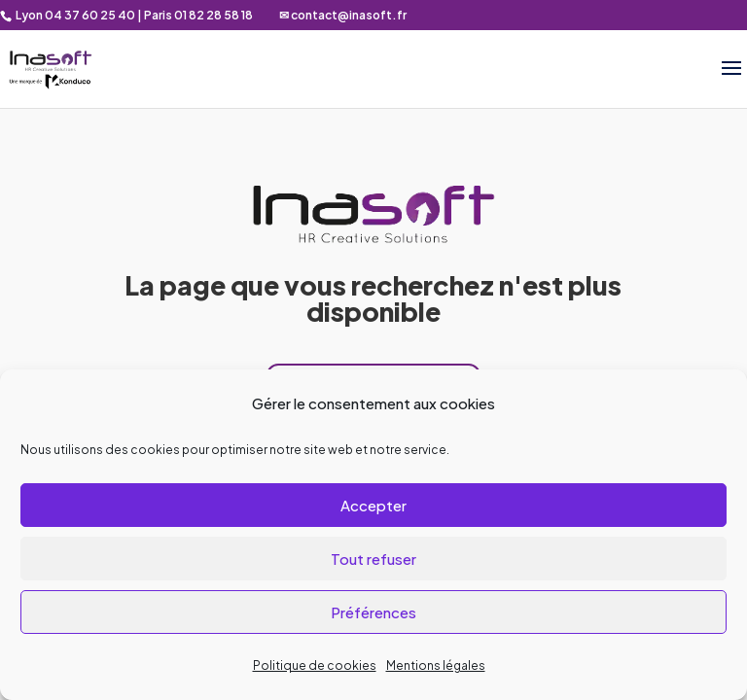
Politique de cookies (315, 665)
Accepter (373, 505)
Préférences (373, 612)
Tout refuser (373, 559)
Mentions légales (436, 665)
